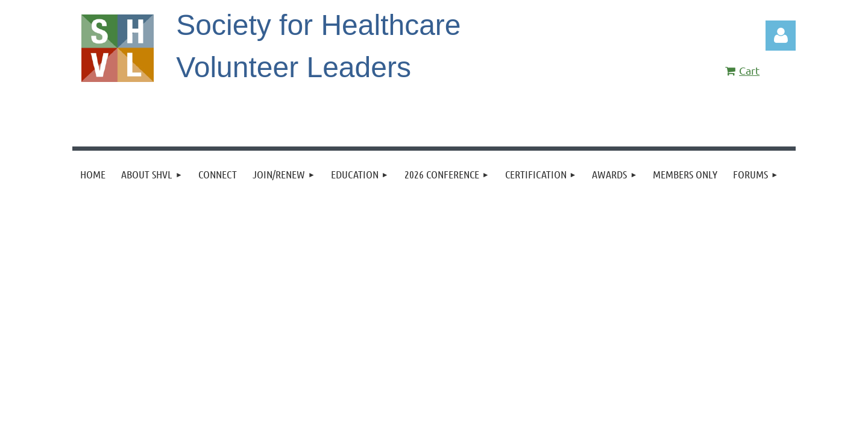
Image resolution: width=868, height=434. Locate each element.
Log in (781, 36)
